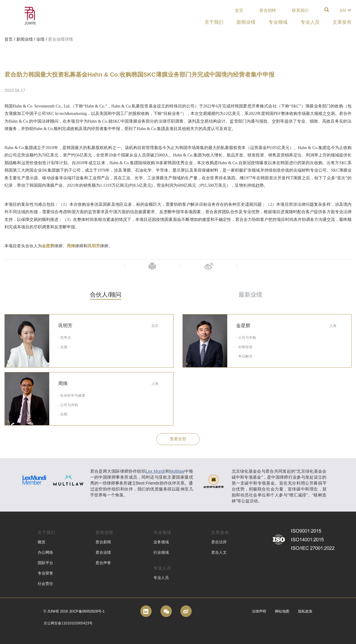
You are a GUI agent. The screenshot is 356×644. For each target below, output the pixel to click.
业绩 (40, 39)
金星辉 (48, 246)
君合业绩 (103, 552)
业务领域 (161, 542)
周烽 (71, 246)
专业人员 (161, 578)
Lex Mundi (155, 471)
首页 (239, 10)
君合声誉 (103, 563)
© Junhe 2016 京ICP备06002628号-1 (74, 611)
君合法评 (219, 542)
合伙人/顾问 (106, 295)
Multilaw (177, 471)
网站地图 (282, 611)
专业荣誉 (45, 573)
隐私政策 (305, 611)
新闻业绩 (25, 39)
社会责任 (45, 584)
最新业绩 (250, 295)
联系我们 (300, 10)
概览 (42, 542)
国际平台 (45, 563)
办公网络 (45, 552)
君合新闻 (103, 542)
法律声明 (259, 611)
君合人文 (219, 552)
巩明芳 (94, 246)
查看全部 (178, 439)
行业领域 (161, 552)
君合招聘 (268, 10)
